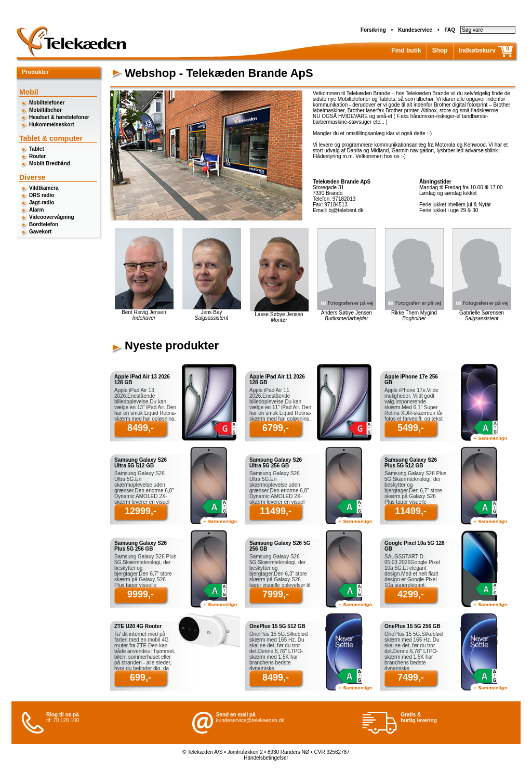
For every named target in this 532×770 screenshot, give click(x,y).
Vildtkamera (44, 188)
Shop (440, 50)
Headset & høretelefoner (59, 117)
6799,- (276, 428)
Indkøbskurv (477, 50)
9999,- (141, 594)
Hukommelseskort (52, 125)
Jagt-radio (42, 203)
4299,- (411, 594)
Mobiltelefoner (47, 103)
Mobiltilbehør (45, 110)
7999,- (276, 594)
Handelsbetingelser (266, 758)
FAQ (450, 30)
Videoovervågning (52, 217)
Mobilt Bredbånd (50, 164)
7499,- (411, 677)
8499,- (141, 428)
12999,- (141, 511)
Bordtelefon (44, 224)
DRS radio (42, 195)
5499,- (411, 428)
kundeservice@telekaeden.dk (250, 720)
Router (37, 156)
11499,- (276, 511)
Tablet (37, 149)
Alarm (36, 210)
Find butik (406, 50)
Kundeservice (415, 30)
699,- (141, 677)
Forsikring (373, 30)
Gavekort (40, 232)
